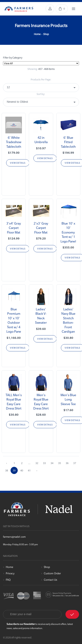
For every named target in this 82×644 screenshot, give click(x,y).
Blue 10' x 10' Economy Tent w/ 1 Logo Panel (68, 232)
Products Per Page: (41, 79)
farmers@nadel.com (14, 537)
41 (29, 470)
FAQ (8, 580)
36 (67, 463)
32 (37, 463)
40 (22, 470)
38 (7, 470)
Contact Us (50, 580)
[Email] (32, 614)
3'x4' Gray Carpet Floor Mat (14, 228)
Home (37, 34)
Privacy (10, 573)
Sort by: (41, 94)
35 (60, 463)
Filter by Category (13, 58)
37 (75, 463)
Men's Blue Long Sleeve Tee (68, 399)
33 (44, 463)
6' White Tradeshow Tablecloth (14, 142)
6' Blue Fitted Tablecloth (68, 142)
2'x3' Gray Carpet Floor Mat (41, 228)
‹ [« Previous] (7, 463)
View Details (18, 163)
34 (52, 463)
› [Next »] (37, 470)
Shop (46, 34)
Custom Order (52, 573)
